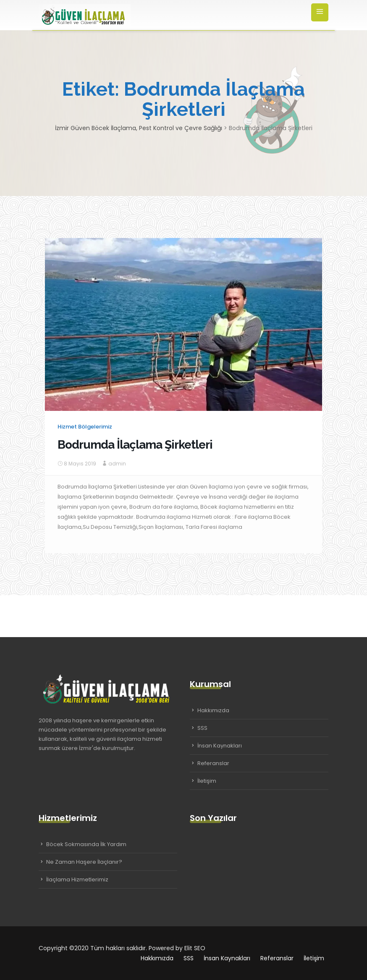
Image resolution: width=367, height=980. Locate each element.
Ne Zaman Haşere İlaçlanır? (84, 862)
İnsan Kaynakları (220, 746)
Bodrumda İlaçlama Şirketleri (135, 445)
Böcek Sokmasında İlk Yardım (86, 844)
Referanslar (213, 763)
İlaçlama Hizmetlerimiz (77, 879)
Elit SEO (195, 948)
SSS (202, 728)
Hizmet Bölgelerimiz (85, 427)
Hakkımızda (213, 710)
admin (117, 464)
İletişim (207, 781)
